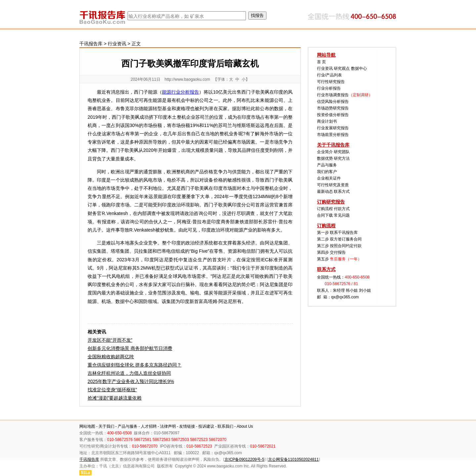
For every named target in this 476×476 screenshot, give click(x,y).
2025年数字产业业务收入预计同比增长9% (131, 381)
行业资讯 (117, 44)
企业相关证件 (329, 178)
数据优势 (325, 158)
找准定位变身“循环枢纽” (112, 390)
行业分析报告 (329, 88)
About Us (245, 426)
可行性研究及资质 (333, 185)
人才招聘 (149, 426)
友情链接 (187, 426)
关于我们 (106, 426)
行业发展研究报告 (333, 128)
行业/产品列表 (329, 75)
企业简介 (325, 152)
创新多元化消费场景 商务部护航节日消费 (130, 348)
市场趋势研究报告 (333, 108)
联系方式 (342, 192)
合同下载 (325, 215)
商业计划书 (327, 121)
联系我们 (225, 426)
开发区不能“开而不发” (110, 340)
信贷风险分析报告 (333, 102)
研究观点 (342, 68)
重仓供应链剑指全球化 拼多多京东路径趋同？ (135, 365)
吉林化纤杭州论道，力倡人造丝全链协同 (129, 373)
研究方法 (342, 158)
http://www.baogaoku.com (187, 79)
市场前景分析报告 (333, 135)
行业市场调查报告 (333, 95)
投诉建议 (206, 426)
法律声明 (168, 426)
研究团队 (342, 152)
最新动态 (325, 192)
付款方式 (342, 209)
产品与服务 (327, 165)
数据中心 (359, 68)
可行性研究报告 (331, 82)
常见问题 (342, 215)
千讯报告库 (91, 44)
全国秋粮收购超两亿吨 (111, 357)
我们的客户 (327, 172)
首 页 (321, 62)
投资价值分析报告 (333, 115)
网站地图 (87, 426)
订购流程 (325, 209)
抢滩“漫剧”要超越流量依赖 (115, 398)
